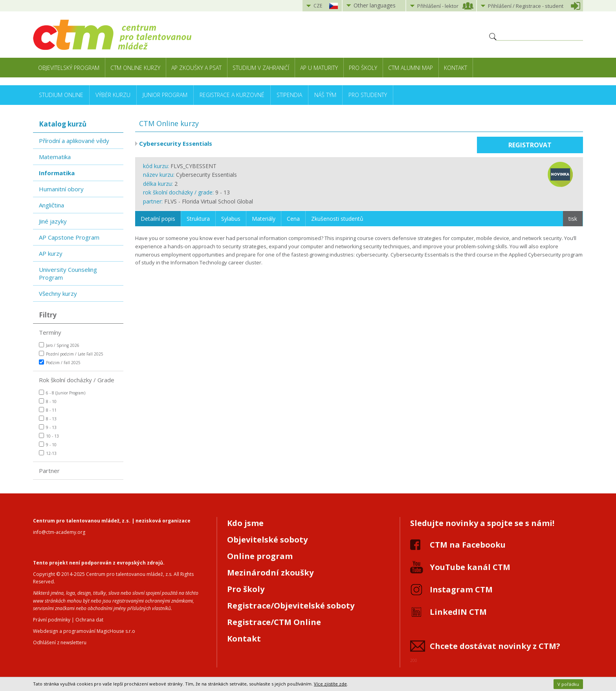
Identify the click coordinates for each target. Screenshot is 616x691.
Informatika (57, 173)
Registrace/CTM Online (274, 622)
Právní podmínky (52, 620)
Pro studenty (368, 95)
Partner (49, 471)
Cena (293, 219)
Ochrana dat (89, 620)
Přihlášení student (526, 6)
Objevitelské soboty (267, 540)
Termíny (50, 332)
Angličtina (51, 205)
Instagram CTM (461, 589)
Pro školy (363, 68)
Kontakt (456, 68)
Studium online (61, 95)
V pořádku (568, 684)
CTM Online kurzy (135, 68)
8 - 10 (48, 401)
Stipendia (289, 95)
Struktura (198, 219)
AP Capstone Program (69, 237)
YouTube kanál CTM (470, 567)
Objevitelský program (69, 68)
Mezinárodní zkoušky (270, 573)
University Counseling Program (68, 273)
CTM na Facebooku (468, 545)
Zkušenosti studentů (337, 219)
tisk (573, 219)
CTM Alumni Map (411, 68)
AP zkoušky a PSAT (196, 68)
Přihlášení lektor (438, 6)
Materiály (264, 219)
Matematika (55, 157)
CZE (318, 6)
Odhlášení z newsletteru (60, 642)
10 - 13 (49, 436)
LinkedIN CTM (458, 612)
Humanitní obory (61, 189)
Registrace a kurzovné (232, 95)
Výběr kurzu (113, 95)
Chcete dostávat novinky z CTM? (495, 646)
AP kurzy (51, 253)
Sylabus (231, 219)
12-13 (48, 453)
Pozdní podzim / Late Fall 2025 (71, 354)
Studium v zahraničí (261, 68)
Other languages (375, 5)
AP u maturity (319, 68)
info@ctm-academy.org (59, 532)
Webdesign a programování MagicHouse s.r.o (84, 631)
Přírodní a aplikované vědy (74, 141)
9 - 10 (48, 444)
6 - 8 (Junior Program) (62, 393)
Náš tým (325, 95)
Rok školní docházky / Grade (77, 380)
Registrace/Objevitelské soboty (291, 606)
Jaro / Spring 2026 (59, 345)
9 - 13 (48, 427)
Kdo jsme (245, 523)
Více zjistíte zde (330, 684)
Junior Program (165, 95)
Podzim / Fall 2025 (60, 362)
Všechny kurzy (58, 293)
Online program (260, 556)
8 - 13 (48, 419)
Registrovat (530, 145)
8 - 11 (48, 410)
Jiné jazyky (53, 221)
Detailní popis (158, 219)
